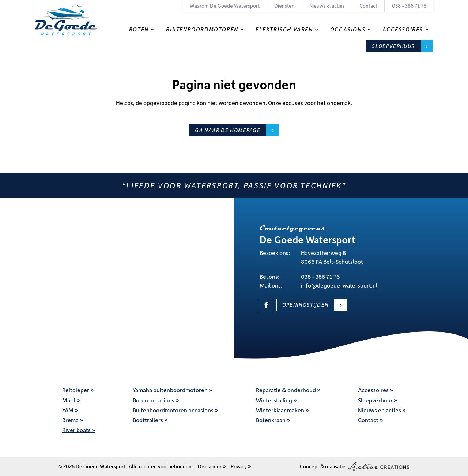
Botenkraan (271, 420)
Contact (368, 6)
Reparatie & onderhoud (286, 390)
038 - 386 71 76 (409, 6)
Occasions (348, 29)
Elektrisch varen (284, 29)
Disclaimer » (212, 466)
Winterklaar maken (280, 410)
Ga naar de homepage (228, 130)
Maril (69, 400)
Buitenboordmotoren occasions (173, 410)
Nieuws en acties (380, 410)
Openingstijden (305, 305)
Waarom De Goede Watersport (225, 6)
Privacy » (241, 466)
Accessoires (403, 29)
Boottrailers (148, 420)
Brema (70, 420)
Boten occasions (154, 400)
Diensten (284, 6)
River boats (76, 430)
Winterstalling (274, 400)
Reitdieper (76, 390)
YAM (68, 410)
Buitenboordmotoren (202, 29)
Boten (139, 29)
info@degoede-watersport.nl (339, 285)
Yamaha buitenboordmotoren (170, 390)
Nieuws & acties (327, 6)
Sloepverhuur (393, 46)
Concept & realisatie (355, 466)
